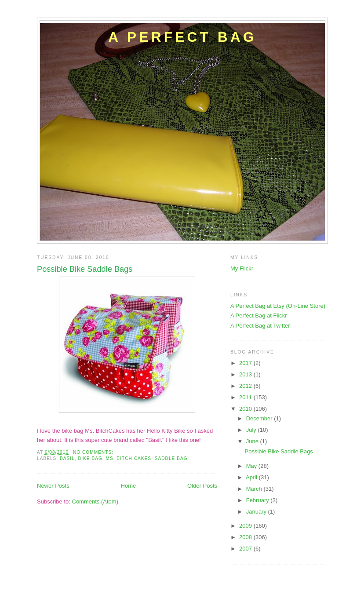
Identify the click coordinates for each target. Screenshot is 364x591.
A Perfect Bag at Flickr (259, 316)
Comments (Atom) (95, 502)
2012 (246, 386)
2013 (246, 374)
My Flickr (242, 268)
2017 (246, 363)
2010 (246, 409)
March (255, 489)
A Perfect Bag (182, 37)
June (253, 441)
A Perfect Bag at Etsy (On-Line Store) (278, 306)
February (258, 500)
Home (129, 486)
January (257, 512)
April (252, 477)
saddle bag (171, 458)
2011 (246, 397)
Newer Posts (53, 486)
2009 (246, 526)
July (252, 430)
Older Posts (202, 486)
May (252, 466)
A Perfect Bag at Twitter (260, 326)
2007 (246, 549)
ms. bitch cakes (129, 458)
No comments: (94, 452)
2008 (246, 537)
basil (67, 458)
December (260, 418)
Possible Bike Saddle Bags (85, 269)
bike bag (90, 458)
